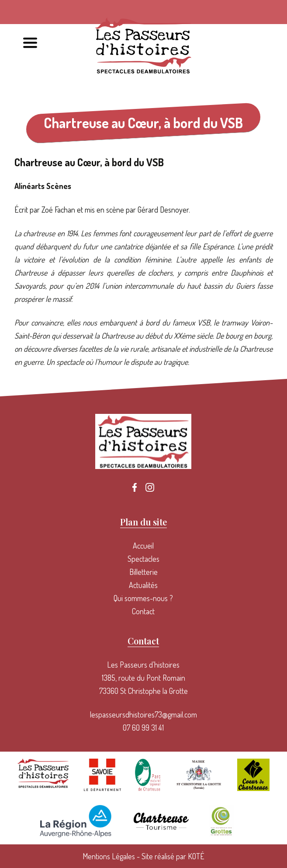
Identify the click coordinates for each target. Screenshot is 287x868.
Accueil (143, 546)
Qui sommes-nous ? (143, 598)
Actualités (143, 585)
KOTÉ (196, 856)
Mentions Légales (109, 856)
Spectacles (143, 559)
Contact (143, 611)
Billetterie (143, 572)
